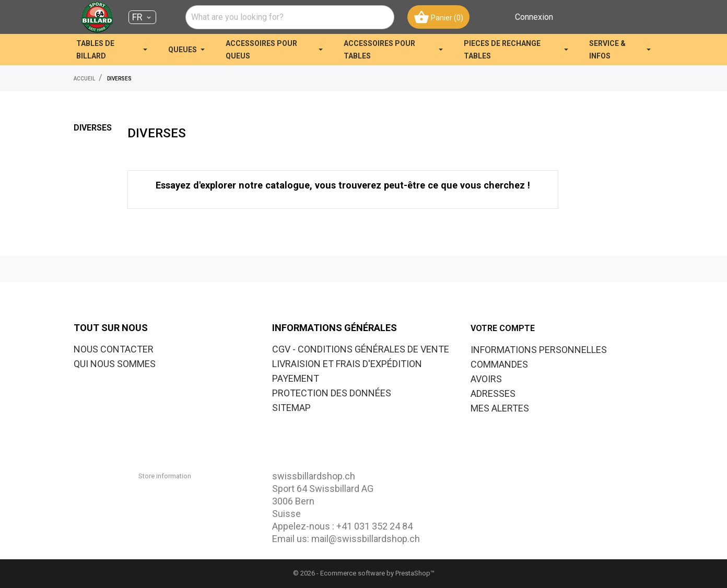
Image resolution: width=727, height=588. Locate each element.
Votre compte (503, 328)
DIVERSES (93, 128)
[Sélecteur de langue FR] (142, 17)
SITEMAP (291, 408)
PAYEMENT (296, 378)
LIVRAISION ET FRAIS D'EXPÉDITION (347, 364)
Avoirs (486, 379)
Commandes (499, 364)
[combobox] (290, 17)
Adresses (493, 393)
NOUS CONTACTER (114, 349)
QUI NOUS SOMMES (115, 364)
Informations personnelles (539, 350)
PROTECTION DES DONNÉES (332, 393)
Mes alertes (500, 408)
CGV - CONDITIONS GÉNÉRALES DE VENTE (361, 349)
